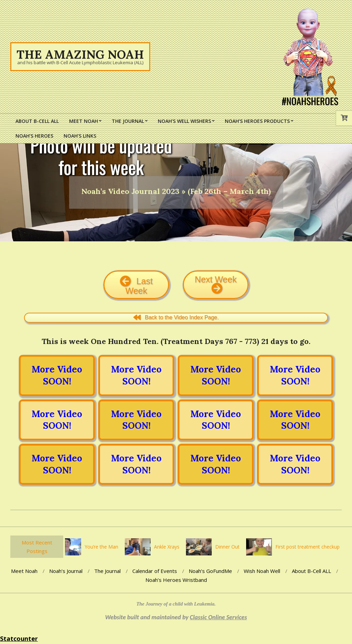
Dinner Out (229, 547)
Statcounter (19, 639)
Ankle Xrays (168, 547)
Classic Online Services (218, 617)
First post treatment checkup (309, 547)
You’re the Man (103, 547)
